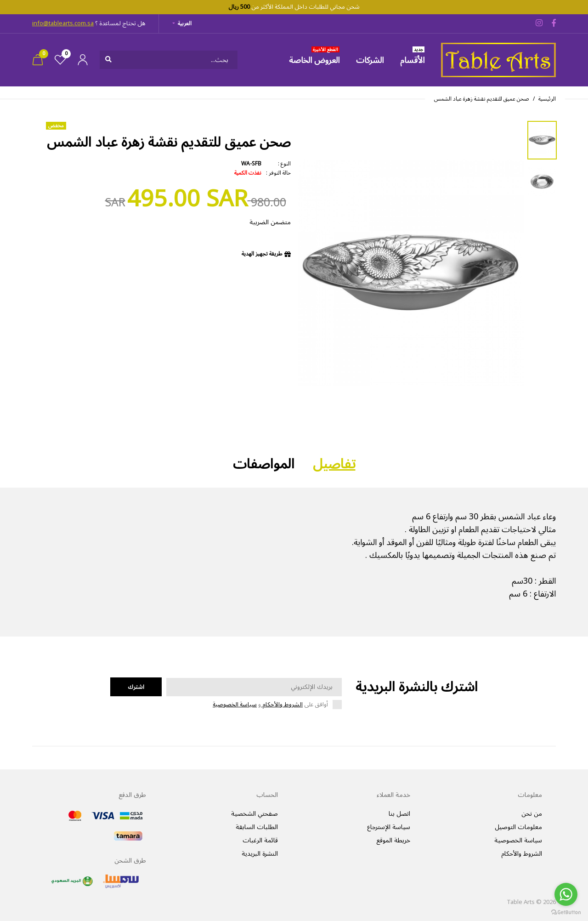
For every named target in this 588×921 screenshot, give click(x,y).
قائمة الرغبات (260, 840)
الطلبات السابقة (257, 827)
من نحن (532, 814)
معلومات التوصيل (518, 827)
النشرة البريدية (260, 854)
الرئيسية (547, 99)
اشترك (136, 687)
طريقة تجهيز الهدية (262, 254)
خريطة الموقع (393, 840)
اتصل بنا (399, 814)
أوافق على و (270, 705)
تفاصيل (334, 464)
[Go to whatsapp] (566, 894)
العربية (185, 24)
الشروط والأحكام (282, 705)
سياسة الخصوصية (235, 705)
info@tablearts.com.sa (63, 23)
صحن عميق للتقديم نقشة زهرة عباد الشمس (482, 99)
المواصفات (264, 464)
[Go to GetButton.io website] (566, 912)
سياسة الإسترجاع (389, 827)
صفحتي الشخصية (254, 814)
